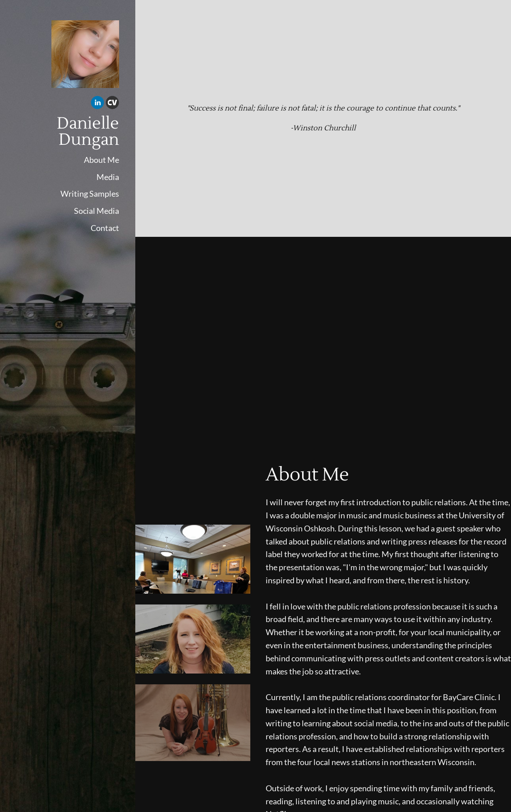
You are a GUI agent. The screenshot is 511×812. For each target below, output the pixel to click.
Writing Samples (90, 194)
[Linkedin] (97, 104)
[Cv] (112, 104)
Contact (105, 228)
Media (108, 177)
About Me (101, 160)
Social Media (97, 211)
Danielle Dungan (88, 132)
